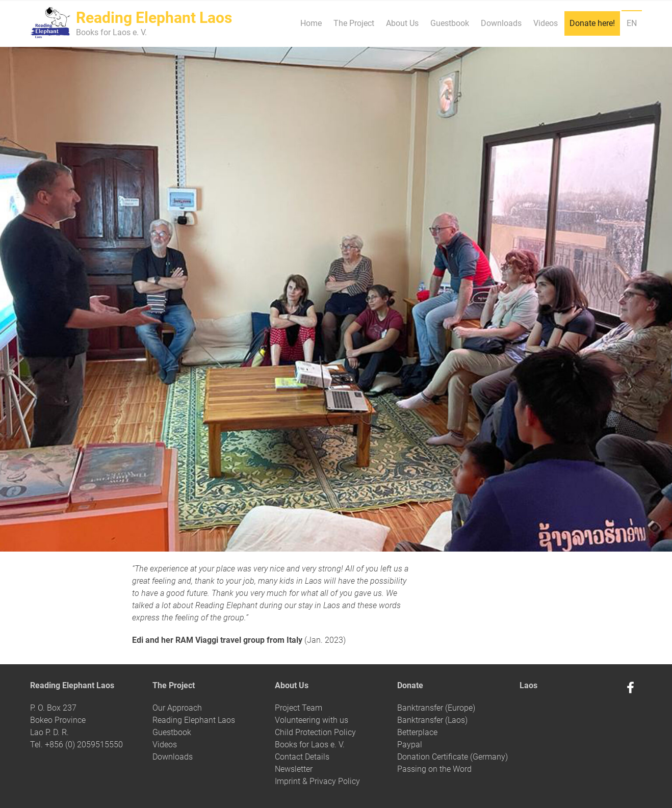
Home (311, 23)
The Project (354, 23)
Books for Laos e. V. (310, 745)
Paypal (410, 745)
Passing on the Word (434, 769)
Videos (546, 23)
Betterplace (417, 732)
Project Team (299, 708)
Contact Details (302, 757)
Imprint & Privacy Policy (317, 781)
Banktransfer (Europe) (436, 708)
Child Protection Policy (315, 732)
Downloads (501, 23)
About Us (402, 23)
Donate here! (592, 23)
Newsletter (294, 769)
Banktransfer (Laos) (432, 720)
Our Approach (177, 708)
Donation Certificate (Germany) (453, 757)
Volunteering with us (312, 720)
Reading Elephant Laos (194, 720)
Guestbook (450, 23)
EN (632, 23)
